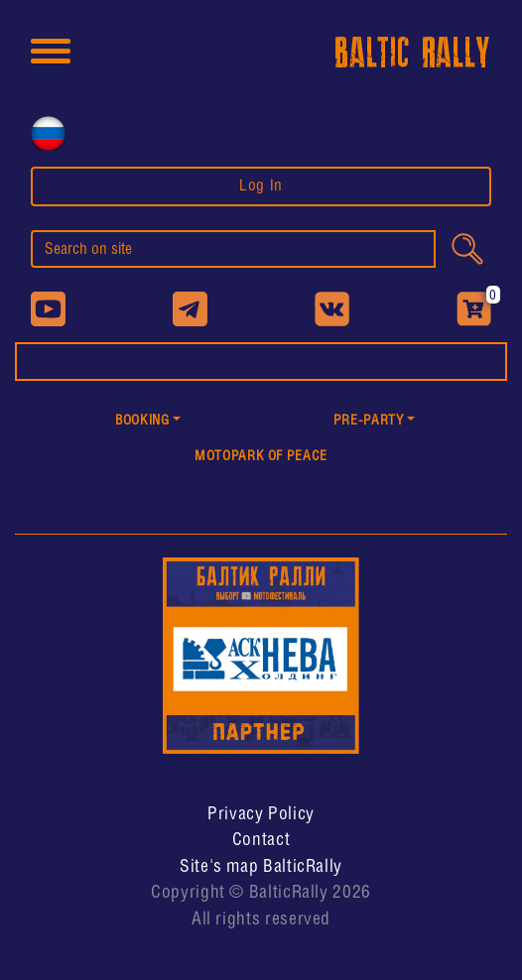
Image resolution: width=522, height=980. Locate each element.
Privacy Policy (261, 814)
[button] (148, 422)
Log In (261, 186)
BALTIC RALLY (413, 54)
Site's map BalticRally (261, 867)
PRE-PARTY (369, 421)
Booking (142, 421)
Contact (261, 840)
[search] (233, 249)
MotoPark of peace (261, 457)
